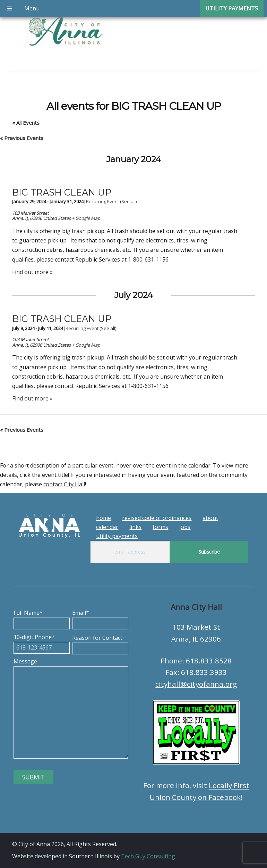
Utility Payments (117, 536)
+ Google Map (86, 218)
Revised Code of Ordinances (157, 518)
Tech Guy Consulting (148, 856)
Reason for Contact (100, 643)
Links (135, 527)
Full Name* (42, 618)
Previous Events (22, 138)
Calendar (107, 527)
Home (104, 518)
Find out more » (32, 272)
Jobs (185, 527)
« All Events (26, 123)
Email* (100, 618)
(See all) (128, 201)
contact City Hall (64, 484)
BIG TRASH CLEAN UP (62, 192)
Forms (160, 527)
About (210, 518)
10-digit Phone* (42, 642)
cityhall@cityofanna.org (196, 684)
